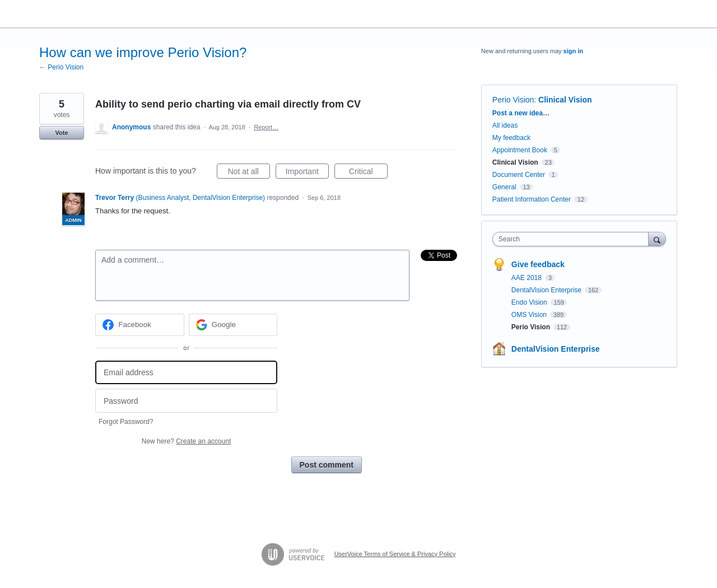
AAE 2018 (527, 278)
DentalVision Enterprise (548, 290)
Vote (61, 133)
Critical (368, 173)
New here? (186, 441)
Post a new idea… (521, 113)
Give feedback (538, 264)
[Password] (186, 401)
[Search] (657, 239)
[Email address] (186, 373)
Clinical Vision (565, 100)
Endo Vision (530, 302)
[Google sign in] (233, 325)
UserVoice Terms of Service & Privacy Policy (395, 554)
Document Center (519, 175)
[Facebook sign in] (140, 325)
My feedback (511, 138)
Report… (266, 127)
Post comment (327, 465)
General (504, 187)
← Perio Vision (61, 67)
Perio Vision (513, 100)
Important (307, 173)
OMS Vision (530, 315)
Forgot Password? (126, 422)
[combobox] (573, 239)
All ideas (505, 125)
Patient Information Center (532, 199)
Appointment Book (520, 150)
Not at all (249, 173)
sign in (573, 51)
